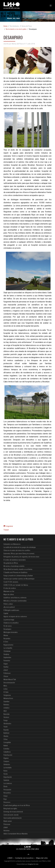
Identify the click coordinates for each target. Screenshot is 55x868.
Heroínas (7, 831)
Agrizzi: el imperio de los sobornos (15, 617)
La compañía (8, 648)
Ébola (5, 787)
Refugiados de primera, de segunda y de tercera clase (21, 557)
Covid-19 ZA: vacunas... (11, 582)
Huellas (6, 667)
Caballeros (7, 752)
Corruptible (7, 742)
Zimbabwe (7, 651)
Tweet (6, 530)
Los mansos (8, 783)
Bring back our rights (10, 809)
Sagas (6, 664)
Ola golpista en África (11, 563)
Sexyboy (6, 654)
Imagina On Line (33, 864)
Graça (5, 796)
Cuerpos (6, 761)
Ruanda (6, 730)
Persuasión (7, 790)
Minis (5, 686)
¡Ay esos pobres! (9, 607)
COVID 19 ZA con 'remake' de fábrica (16, 585)
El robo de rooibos (10, 588)
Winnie (6, 635)
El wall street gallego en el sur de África (17, 805)
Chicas (6, 676)
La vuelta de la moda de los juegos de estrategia (20, 547)
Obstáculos (7, 724)
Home (6, 26)
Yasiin (6, 727)
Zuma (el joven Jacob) (11, 815)
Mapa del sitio (42, 858)
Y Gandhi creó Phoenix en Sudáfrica (15, 572)
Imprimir (8, 526)
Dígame (6, 758)
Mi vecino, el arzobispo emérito (14, 566)
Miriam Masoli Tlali (10, 679)
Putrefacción (8, 755)
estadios (6, 708)
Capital (6, 613)
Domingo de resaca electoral (13, 812)
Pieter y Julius (8, 604)
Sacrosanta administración (13, 818)
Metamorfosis (8, 698)
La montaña (7, 768)
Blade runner (8, 821)
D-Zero (6, 642)
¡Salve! (6, 670)
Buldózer (6, 733)
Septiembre (7, 657)
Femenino (7, 661)
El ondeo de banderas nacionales (15, 560)
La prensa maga (9, 620)
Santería (6, 780)
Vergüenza (7, 695)
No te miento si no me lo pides (16, 29)
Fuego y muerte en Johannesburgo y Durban (18, 576)
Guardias (6, 702)
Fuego (6, 720)
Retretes (6, 705)
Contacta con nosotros (24, 858)
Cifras (6, 739)
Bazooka (6, 714)
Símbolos (7, 764)
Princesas (7, 824)
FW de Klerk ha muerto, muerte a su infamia (18, 569)
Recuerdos (7, 793)
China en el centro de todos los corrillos (17, 550)
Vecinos (6, 717)
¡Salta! (6, 827)
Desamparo (7, 629)
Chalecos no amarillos (11, 623)
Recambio (7, 639)
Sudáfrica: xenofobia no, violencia (15, 598)
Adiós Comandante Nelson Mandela (16, 834)
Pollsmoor (7, 673)
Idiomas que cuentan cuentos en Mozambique (19, 579)
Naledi (6, 746)
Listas (6, 689)
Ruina (5, 771)
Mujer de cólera (9, 594)
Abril (5, 711)
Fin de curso (8, 626)
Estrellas (6, 749)
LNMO (10, 858)
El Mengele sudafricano (11, 610)
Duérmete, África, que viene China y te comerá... (19, 554)
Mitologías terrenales (11, 632)
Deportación (8, 777)
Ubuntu (6, 736)
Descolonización (9, 683)
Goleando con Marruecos (12, 544)
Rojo (5, 799)
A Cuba (6, 692)
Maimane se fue (9, 591)
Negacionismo (8, 645)
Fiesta (6, 774)
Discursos (7, 802)
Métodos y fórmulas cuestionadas (15, 601)
